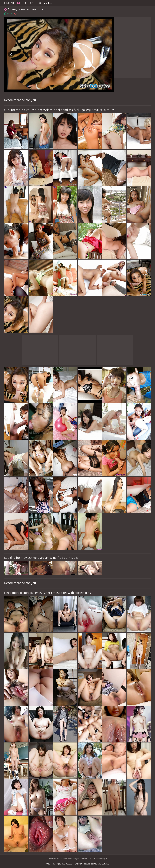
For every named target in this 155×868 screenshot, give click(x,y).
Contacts (50, 864)
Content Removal (65, 864)
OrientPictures (20, 3)
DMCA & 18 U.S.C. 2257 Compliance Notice (92, 864)
